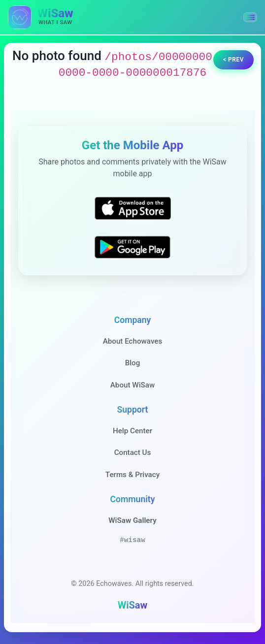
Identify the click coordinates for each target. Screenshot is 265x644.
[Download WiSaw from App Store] (132, 208)
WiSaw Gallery (132, 520)
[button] (250, 17)
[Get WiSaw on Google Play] (132, 247)
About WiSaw (132, 385)
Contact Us (133, 452)
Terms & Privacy (132, 475)
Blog (133, 363)
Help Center (132, 431)
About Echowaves (133, 341)
